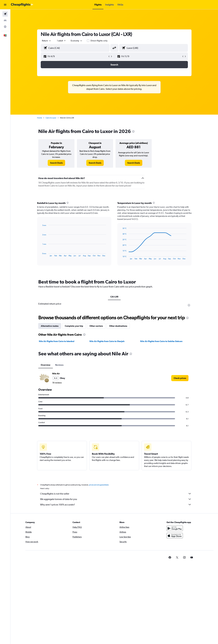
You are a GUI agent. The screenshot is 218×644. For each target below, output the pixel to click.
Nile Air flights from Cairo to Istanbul (57, 341)
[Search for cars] (5, 20)
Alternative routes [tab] (50, 326)
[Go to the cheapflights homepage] (22, 5)
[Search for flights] (5, 14)
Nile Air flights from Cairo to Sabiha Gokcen (161, 341)
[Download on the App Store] (175, 536)
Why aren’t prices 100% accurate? (116, 505)
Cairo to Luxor (51, 118)
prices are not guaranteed (99, 485)
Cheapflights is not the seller (116, 494)
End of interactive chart (41, 254)
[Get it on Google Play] (175, 528)
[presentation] (133, 131)
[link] (56, 163)
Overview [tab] (46, 365)
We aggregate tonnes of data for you (116, 499)
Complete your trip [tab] (74, 326)
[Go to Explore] (5, 27)
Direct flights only (99, 41)
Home (40, 118)
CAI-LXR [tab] (114, 297)
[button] (5, 5)
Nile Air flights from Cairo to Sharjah (107, 341)
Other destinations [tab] (118, 326)
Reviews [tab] (59, 365)
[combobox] (47, 41)
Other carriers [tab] (96, 326)
